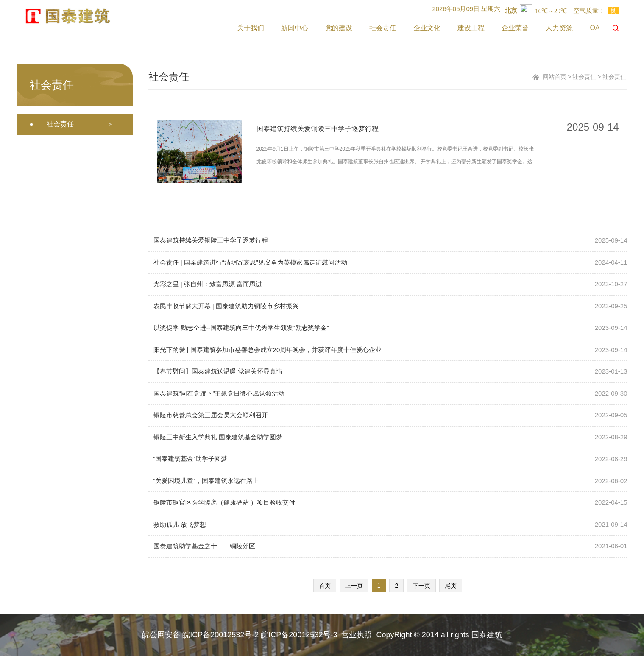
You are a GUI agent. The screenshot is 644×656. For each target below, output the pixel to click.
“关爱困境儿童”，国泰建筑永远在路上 (206, 481)
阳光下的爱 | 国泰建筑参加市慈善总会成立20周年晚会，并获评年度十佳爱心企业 (268, 350)
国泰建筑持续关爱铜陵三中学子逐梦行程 (318, 129)
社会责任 (383, 28)
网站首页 (555, 77)
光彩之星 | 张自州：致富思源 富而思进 (208, 284)
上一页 (354, 586)
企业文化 (427, 28)
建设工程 (471, 28)
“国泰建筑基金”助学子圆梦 (191, 459)
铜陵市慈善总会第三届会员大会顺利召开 (211, 415)
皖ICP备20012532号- (297, 635)
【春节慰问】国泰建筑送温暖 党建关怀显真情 (218, 371)
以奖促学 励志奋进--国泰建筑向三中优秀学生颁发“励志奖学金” (241, 328)
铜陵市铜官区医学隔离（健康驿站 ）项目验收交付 (224, 502)
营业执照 (357, 635)
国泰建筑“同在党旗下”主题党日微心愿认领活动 (219, 393)
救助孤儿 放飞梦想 (180, 524)
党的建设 (339, 28)
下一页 (421, 586)
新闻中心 (295, 28)
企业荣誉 (515, 28)
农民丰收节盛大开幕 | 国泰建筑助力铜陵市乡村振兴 (226, 306)
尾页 (451, 586)
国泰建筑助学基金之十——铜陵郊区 (204, 546)
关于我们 (251, 28)
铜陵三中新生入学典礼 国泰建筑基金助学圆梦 (218, 437)
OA (595, 28)
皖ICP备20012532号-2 (220, 635)
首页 (325, 586)
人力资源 (559, 28)
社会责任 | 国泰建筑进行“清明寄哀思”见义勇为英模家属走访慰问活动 (250, 262)
